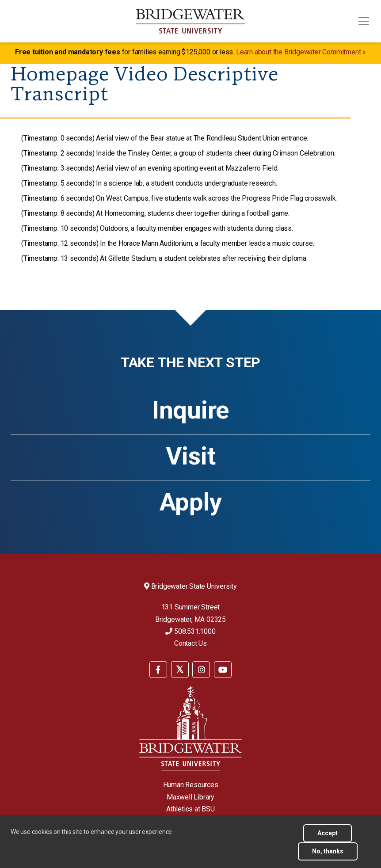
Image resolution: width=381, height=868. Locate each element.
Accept (328, 833)
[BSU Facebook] (158, 670)
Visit (191, 456)
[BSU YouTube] (223, 670)
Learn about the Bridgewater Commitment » (301, 52)
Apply (191, 502)
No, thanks (328, 851)
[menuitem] (158, 669)
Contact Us (190, 643)
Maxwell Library (190, 797)
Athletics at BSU (190, 809)
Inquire (190, 410)
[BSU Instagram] (201, 670)
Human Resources (191, 785)
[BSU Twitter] (180, 670)
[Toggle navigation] (364, 21)
